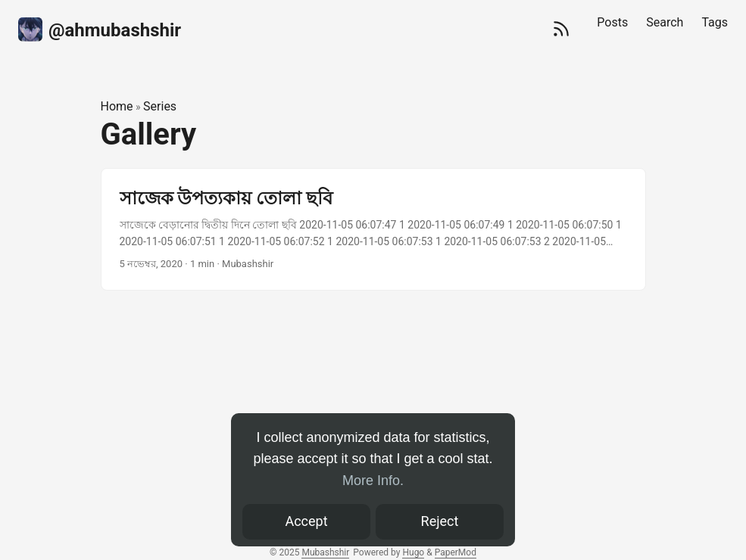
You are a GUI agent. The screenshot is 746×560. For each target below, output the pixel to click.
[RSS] (561, 30)
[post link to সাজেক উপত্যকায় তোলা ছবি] (373, 230)
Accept (306, 521)
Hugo (413, 552)
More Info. (373, 481)
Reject (440, 521)
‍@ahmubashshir (100, 29)
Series (160, 106)
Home (117, 106)
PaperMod (456, 552)
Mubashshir (325, 552)
